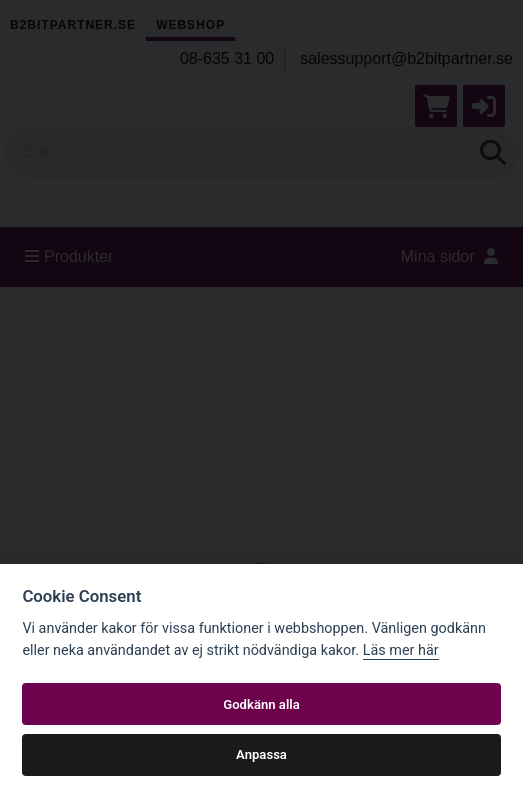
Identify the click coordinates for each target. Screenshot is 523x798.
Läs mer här (401, 650)
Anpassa (261, 754)
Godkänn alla (261, 704)
